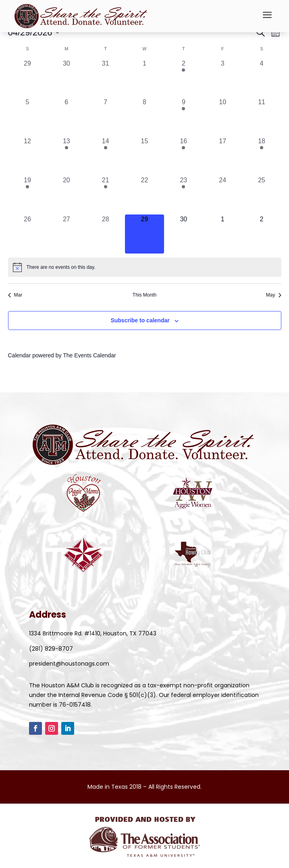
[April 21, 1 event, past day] (105, 195)
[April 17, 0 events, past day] (223, 156)
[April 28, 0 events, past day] (105, 234)
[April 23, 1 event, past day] (184, 195)
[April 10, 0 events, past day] (223, 117)
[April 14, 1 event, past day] (105, 156)
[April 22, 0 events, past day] (144, 195)
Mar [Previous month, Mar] (15, 295)
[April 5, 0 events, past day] (28, 117)
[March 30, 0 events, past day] (66, 78)
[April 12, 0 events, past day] (28, 156)
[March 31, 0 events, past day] (105, 78)
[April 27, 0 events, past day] (66, 234)
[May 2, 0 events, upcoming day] (262, 234)
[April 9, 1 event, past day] (184, 117)
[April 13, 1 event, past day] (66, 156)
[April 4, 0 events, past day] (262, 78)
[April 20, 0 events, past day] (66, 195)
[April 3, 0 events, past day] (223, 78)
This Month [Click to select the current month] (144, 295)
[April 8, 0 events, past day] (144, 117)
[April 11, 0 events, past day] (262, 117)
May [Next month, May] (274, 295)
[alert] (145, 267)
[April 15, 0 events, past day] (144, 156)
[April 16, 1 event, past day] (184, 156)
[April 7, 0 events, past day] (105, 117)
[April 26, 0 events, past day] (28, 234)
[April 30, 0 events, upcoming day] (184, 234)
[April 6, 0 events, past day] (66, 117)
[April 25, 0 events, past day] (262, 195)
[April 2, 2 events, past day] (184, 78)
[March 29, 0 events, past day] (28, 78)
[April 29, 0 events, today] (144, 234)
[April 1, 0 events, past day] (144, 78)
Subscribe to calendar (140, 320)
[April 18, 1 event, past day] (262, 156)
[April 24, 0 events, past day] (223, 195)
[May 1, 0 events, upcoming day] (223, 234)
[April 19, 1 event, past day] (28, 195)
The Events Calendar (89, 355)
